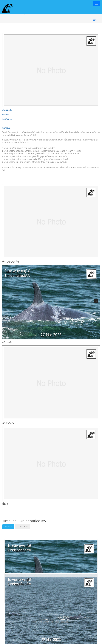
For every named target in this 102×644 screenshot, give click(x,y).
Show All (8, 527)
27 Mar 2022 (23, 527)
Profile (95, 20)
